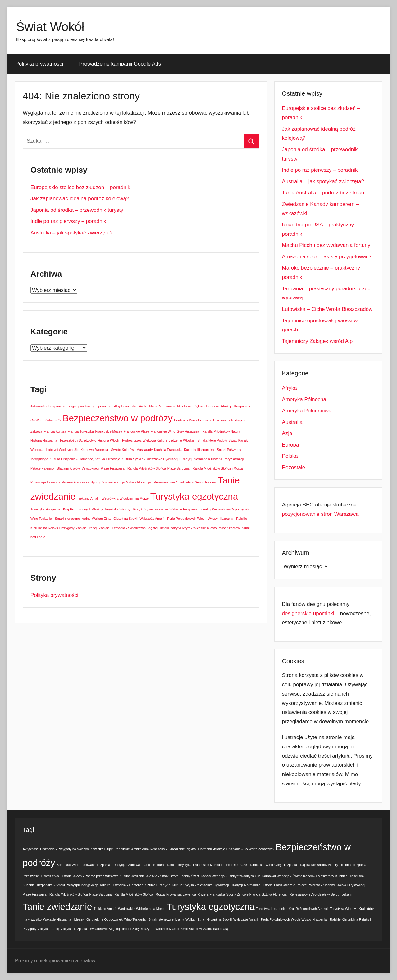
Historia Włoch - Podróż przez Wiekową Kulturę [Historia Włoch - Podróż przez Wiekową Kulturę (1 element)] (133, 440)
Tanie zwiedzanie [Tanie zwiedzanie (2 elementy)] (57, 907)
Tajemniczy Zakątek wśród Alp (317, 341)
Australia (292, 422)
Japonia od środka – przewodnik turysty (77, 210)
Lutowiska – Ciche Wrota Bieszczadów (327, 309)
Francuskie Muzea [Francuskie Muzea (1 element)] (109, 431)
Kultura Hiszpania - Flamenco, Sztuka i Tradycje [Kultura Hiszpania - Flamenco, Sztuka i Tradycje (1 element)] (85, 459)
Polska (290, 456)
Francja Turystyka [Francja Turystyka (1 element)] (81, 431)
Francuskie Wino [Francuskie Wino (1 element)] (163, 431)
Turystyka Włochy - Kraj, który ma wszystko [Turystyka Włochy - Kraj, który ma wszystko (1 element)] (136, 509)
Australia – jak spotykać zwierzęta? (72, 233)
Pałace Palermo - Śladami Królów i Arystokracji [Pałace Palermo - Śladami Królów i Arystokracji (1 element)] (65, 468)
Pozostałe (294, 467)
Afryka (290, 388)
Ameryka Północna (304, 399)
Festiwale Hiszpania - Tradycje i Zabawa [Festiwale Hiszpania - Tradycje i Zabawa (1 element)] (110, 865)
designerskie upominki (308, 613)
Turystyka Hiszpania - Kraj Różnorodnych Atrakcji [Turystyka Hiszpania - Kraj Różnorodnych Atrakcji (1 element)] (67, 509)
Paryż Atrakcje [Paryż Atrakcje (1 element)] (234, 459)
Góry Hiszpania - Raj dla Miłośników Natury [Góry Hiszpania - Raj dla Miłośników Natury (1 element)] (209, 431)
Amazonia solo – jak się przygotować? (327, 257)
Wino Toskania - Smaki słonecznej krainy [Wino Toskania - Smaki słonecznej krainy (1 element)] (60, 519)
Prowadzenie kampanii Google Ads (120, 64)
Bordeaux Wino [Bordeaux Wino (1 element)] (185, 420)
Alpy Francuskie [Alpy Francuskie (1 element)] (126, 406)
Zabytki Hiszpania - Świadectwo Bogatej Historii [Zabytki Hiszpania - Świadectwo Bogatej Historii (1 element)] (134, 528)
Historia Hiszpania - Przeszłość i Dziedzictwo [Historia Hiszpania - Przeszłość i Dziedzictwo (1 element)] (63, 440)
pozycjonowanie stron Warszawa (320, 514)
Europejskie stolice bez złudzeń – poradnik (80, 187)
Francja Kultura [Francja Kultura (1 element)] (55, 431)
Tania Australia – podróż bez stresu (323, 193)
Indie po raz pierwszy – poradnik (68, 221)
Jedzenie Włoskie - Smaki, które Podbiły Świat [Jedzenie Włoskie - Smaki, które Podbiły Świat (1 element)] (203, 440)
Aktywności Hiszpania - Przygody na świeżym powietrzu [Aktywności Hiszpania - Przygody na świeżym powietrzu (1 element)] (71, 406)
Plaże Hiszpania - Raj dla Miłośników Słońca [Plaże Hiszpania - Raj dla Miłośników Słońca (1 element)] (133, 468)
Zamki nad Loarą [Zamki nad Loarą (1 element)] (216, 929)
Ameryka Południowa (307, 411)
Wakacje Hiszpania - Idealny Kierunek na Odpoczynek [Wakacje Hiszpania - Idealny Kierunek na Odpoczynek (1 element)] (209, 509)
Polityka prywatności (39, 64)
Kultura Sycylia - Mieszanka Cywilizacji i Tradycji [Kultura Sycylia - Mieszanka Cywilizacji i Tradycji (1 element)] (157, 459)
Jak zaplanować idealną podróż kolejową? (80, 199)
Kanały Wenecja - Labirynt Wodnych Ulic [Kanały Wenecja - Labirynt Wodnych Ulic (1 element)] (230, 876)
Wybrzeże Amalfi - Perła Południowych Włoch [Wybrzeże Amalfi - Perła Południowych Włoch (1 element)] (173, 519)
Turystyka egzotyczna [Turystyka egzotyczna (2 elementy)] (194, 496)
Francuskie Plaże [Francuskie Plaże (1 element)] (136, 431)
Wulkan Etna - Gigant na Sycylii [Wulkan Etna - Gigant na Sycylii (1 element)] (115, 519)
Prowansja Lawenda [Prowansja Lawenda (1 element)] (45, 482)
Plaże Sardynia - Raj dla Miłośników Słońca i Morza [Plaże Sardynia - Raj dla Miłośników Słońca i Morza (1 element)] (205, 468)
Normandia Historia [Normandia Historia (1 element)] (208, 459)
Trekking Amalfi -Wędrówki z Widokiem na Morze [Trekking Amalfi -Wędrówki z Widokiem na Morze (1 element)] (113, 498)
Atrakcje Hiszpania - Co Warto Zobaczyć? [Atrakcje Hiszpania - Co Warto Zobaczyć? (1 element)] (244, 849)
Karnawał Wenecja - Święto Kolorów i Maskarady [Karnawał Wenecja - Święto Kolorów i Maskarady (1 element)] (116, 450)
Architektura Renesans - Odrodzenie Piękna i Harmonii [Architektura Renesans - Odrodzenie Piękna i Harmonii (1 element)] (179, 406)
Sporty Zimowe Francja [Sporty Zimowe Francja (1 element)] (108, 482)
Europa (291, 445)
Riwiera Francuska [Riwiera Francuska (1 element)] (75, 482)
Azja (287, 433)
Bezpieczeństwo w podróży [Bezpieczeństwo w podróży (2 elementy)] (118, 418)
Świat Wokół (50, 27)
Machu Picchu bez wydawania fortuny (326, 245)
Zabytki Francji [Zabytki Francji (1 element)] (87, 528)
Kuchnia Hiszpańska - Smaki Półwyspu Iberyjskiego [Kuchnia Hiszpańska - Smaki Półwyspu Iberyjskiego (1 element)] (61, 885)
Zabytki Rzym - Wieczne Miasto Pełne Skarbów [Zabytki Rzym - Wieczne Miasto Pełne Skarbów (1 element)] (205, 528)
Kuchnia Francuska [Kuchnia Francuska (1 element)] (168, 450)
